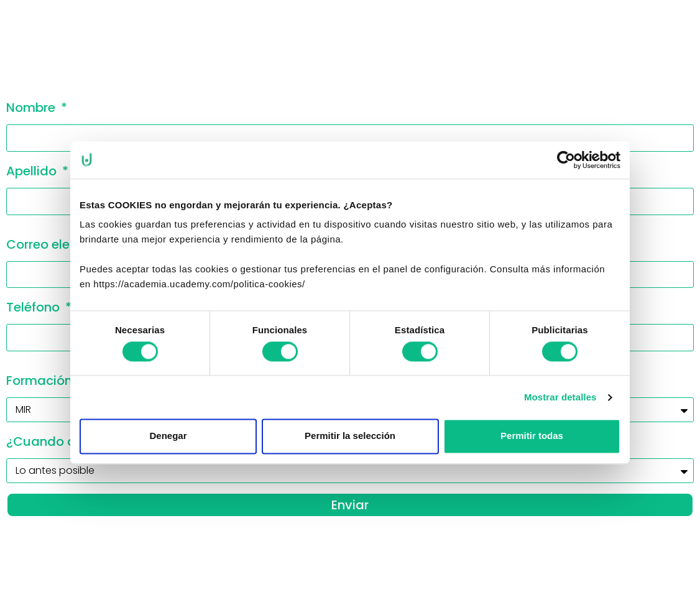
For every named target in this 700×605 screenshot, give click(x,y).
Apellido (33, 171)
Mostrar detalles (560, 397)
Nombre (32, 108)
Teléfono (35, 307)
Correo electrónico (65, 244)
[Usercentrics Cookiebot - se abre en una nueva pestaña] (566, 160)
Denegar (168, 436)
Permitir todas (532, 436)
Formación (41, 381)
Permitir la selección (350, 436)
